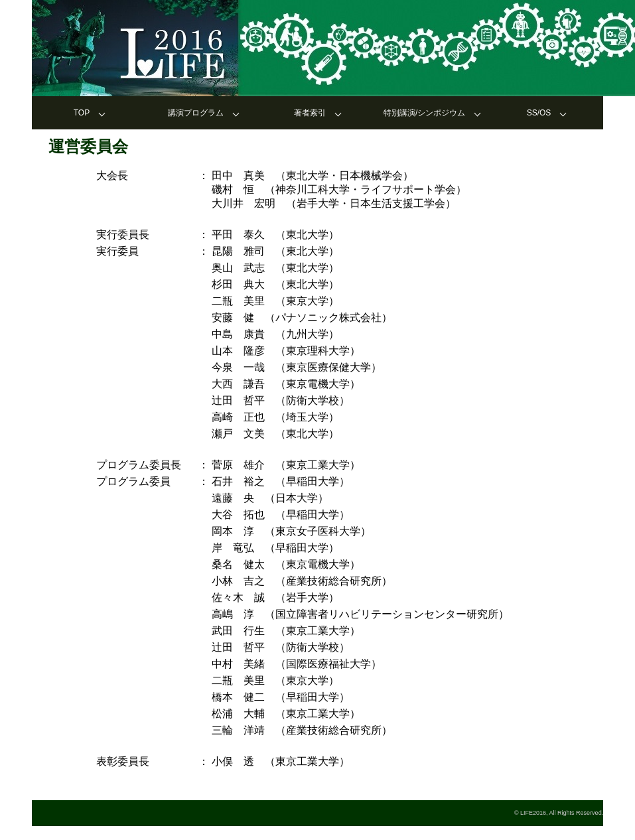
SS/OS (539, 113)
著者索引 (310, 113)
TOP (82, 113)
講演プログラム (196, 113)
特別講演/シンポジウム (424, 113)
